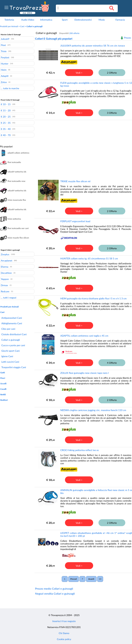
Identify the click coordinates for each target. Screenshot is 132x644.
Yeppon (5, 279)
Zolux (4, 82)
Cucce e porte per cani (13, 345)
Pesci (3, 378)
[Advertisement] (83, 147)
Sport (65, 20)
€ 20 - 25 (6, 116)
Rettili (3, 394)
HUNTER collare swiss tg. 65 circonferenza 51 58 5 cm (89, 258)
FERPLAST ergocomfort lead (75, 221)
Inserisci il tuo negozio (64, 621)
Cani (22, 26)
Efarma (5, 267)
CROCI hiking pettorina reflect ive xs (79, 450)
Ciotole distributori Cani (14, 334)
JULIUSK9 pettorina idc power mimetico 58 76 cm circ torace (93, 46)
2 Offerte (112, 73)
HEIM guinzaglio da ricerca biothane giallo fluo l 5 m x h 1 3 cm (93, 298)
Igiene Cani (7, 356)
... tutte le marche (10, 88)
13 (100, 579)
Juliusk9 (5, 39)
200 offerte (74, 33)
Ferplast (5, 57)
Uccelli (3, 384)
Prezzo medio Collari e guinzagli (54, 589)
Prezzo (127, 38)
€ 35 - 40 (6, 129)
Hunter (5, 63)
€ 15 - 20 (6, 110)
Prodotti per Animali (9, 26)
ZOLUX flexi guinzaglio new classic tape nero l (84, 373)
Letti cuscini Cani (10, 362)
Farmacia (120, 20)
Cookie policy (64, 639)
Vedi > (79, 73)
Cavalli (3, 389)
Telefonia (9, 20)
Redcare (5, 291)
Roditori (4, 400)
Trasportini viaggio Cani (14, 367)
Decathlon (6, 273)
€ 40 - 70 (6, 135)
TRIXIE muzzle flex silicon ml (75, 181)
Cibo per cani (8, 329)
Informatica (46, 20)
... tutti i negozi (9, 297)
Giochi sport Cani (10, 351)
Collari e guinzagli (11, 340)
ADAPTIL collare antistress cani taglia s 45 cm (84, 336)
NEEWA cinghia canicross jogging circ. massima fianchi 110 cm (93, 410)
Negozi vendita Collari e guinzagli (55, 593)
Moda (102, 20)
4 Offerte (112, 363)
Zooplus (5, 254)
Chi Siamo (64, 633)
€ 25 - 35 (6, 123)
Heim (4, 70)
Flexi (3, 45)
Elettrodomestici (83, 20)
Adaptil (5, 76)
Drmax (4, 285)
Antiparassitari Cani (12, 318)
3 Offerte (112, 113)
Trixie (4, 51)
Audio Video (28, 20)
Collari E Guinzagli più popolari (54, 39)
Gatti (3, 373)
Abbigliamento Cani (12, 323)
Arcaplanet (7, 260)
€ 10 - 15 (6, 104)
